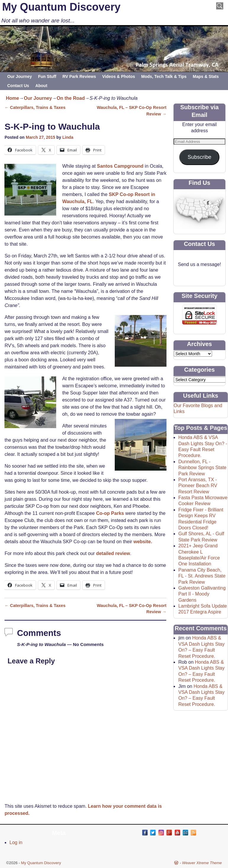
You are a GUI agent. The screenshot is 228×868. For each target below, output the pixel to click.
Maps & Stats (206, 76)
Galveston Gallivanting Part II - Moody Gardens (202, 594)
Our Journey (20, 76)
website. (143, 542)
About (41, 86)
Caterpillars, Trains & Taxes (35, 107)
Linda (68, 137)
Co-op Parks (110, 513)
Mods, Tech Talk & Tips (164, 76)
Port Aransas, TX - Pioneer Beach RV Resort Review (198, 486)
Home (12, 98)
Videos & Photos (119, 76)
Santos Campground (120, 166)
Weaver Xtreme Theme (202, 863)
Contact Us (18, 86)
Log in (16, 842)
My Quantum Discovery (61, 7)
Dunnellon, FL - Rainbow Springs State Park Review (202, 468)
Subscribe (199, 157)
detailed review (113, 553)
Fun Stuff (47, 76)
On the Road (71, 98)
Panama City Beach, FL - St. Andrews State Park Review (202, 576)
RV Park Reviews (79, 76)
